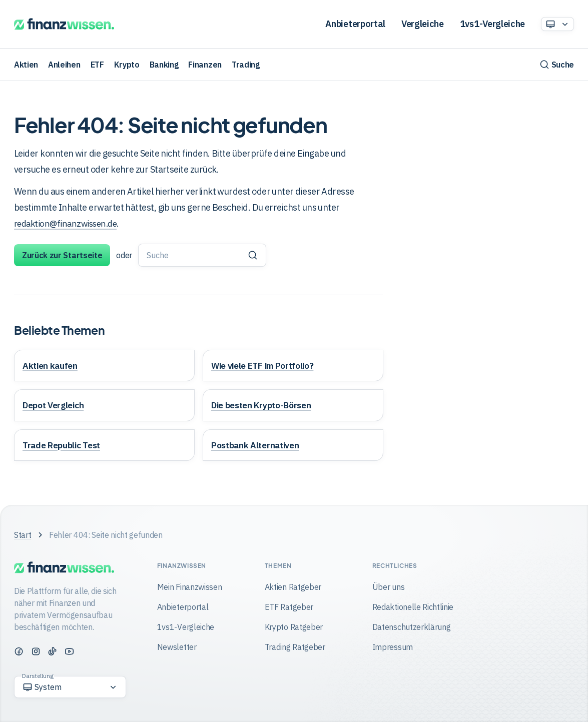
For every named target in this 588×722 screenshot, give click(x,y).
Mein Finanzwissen (190, 587)
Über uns (388, 587)
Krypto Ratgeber (294, 627)
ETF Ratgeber (289, 607)
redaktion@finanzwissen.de (69, 223)
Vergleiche (423, 24)
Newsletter (177, 647)
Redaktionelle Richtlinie (413, 607)
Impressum (393, 647)
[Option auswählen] (557, 24)
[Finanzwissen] (64, 24)
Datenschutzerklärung (412, 627)
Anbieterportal (355, 24)
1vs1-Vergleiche (492, 24)
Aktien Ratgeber (293, 587)
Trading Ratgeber (295, 647)
